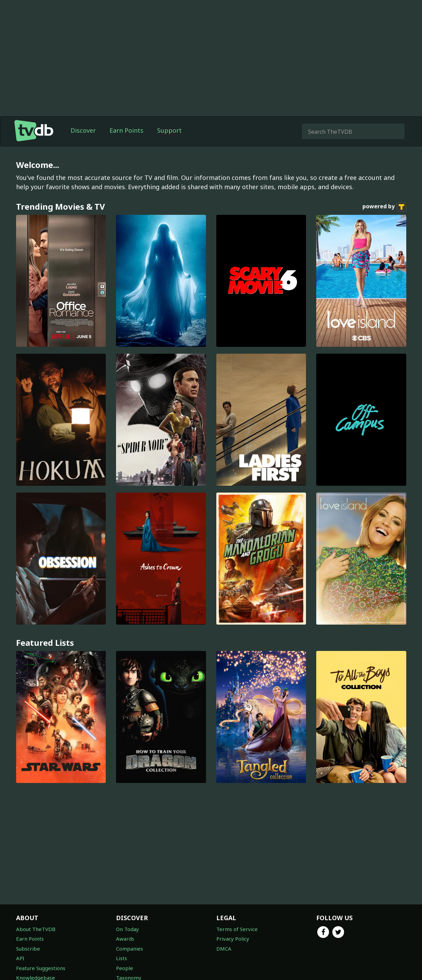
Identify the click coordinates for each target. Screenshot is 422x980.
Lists (122, 958)
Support (169, 130)
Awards (125, 939)
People (125, 968)
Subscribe (28, 949)
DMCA (224, 949)
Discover (83, 130)
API (20, 958)
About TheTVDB (36, 929)
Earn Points (126, 130)
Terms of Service (237, 929)
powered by (384, 207)
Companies (130, 949)
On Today (127, 929)
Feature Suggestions (41, 968)
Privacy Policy (233, 939)
